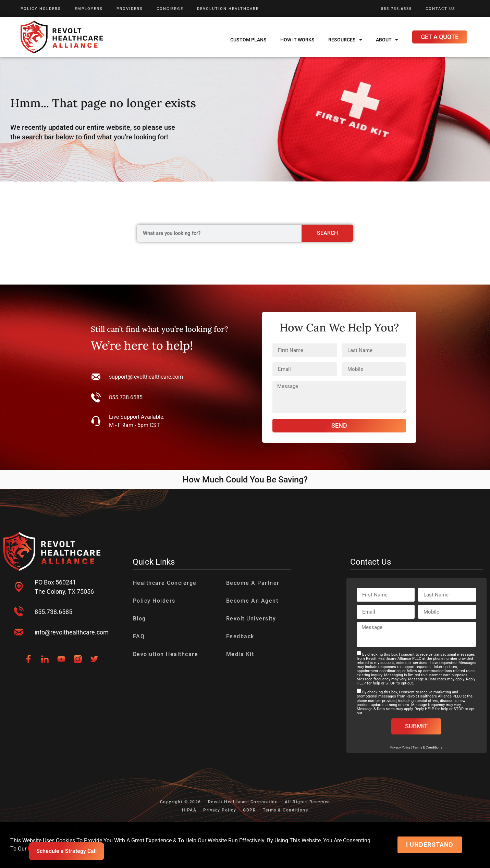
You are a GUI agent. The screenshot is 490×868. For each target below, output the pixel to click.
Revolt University (251, 619)
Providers (130, 9)
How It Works (297, 40)
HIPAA (189, 810)
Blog (139, 619)
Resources (345, 40)
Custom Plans (248, 40)
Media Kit (240, 654)
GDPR (249, 810)
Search (327, 233)
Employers (89, 9)
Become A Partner (253, 583)
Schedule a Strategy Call (66, 851)
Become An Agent (252, 601)
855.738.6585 (396, 9)
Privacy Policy (220, 810)
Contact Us (440, 9)
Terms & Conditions (427, 747)
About (387, 40)
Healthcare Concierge (165, 583)
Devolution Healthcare (228, 9)
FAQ (139, 636)
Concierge (170, 9)
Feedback (240, 636)
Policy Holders (41, 9)
